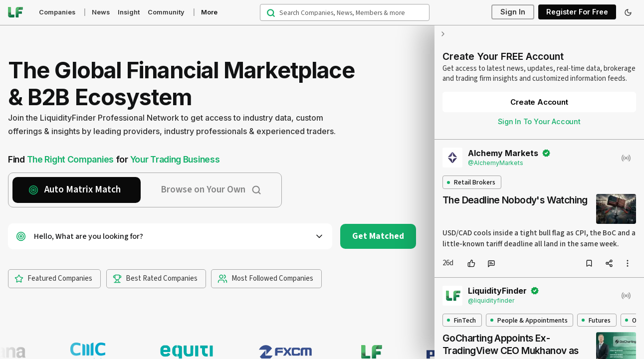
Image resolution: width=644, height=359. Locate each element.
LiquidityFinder (497, 291)
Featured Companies (53, 278)
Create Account (539, 102)
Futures (596, 320)
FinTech (461, 320)
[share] (609, 263)
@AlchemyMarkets (496, 163)
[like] (471, 263)
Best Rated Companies (155, 278)
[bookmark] (589, 263)
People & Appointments (529, 320)
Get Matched (378, 236)
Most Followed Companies (265, 278)
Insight (129, 12)
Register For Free (577, 12)
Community (166, 12)
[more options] (628, 263)
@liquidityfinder (491, 300)
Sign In (513, 12)
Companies (57, 12)
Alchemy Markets (503, 153)
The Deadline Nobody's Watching (515, 200)
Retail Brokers (471, 182)
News (101, 12)
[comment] (491, 263)
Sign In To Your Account (539, 121)
